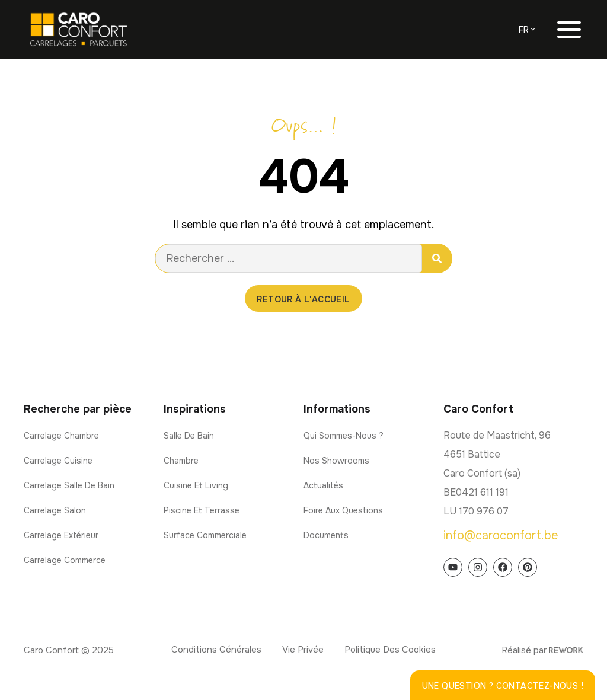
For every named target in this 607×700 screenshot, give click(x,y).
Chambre (181, 461)
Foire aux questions (343, 510)
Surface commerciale (205, 535)
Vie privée (303, 650)
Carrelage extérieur (61, 535)
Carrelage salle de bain (69, 485)
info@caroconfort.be (501, 536)
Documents (326, 535)
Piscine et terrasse (202, 510)
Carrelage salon (55, 510)
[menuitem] (528, 30)
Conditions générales (216, 650)
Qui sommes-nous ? (344, 436)
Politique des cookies (390, 650)
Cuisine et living (196, 485)
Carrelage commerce (65, 560)
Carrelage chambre (61, 436)
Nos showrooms (336, 461)
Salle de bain (189, 436)
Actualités (323, 485)
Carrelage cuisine (58, 461)
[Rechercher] (437, 258)
